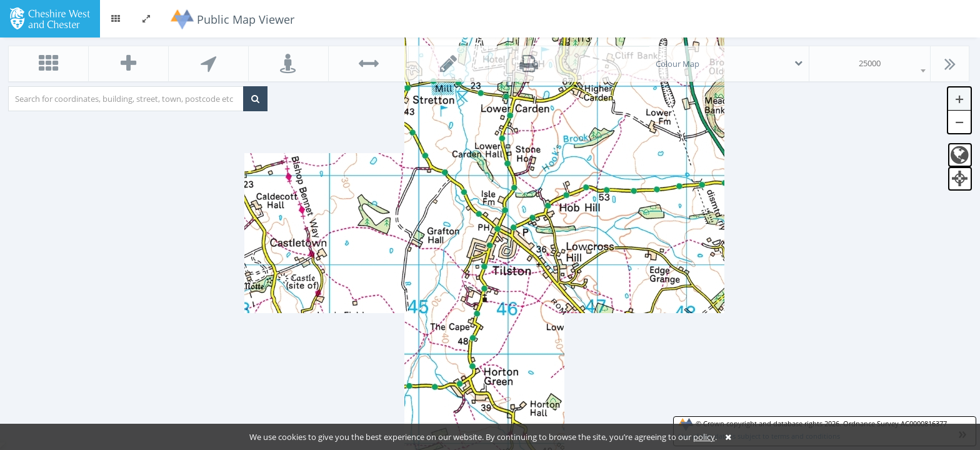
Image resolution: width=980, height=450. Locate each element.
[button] (116, 19)
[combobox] (870, 64)
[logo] (50, 17)
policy (704, 437)
